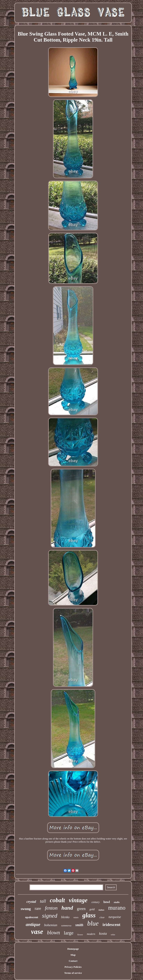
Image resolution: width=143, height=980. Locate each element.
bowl (107, 902)
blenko (65, 917)
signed (50, 916)
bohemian (51, 925)
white (113, 935)
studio (117, 902)
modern (91, 934)
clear (102, 917)
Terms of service (73, 973)
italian (101, 910)
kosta (103, 933)
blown (53, 933)
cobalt (57, 900)
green (81, 909)
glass (89, 915)
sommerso (66, 925)
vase (37, 932)
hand (67, 908)
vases (76, 917)
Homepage (73, 949)
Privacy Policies (73, 967)
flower (80, 935)
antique (33, 924)
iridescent (111, 924)
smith (79, 925)
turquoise (115, 917)
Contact (73, 961)
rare (38, 908)
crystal (31, 902)
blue (93, 923)
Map (73, 955)
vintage (78, 900)
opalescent (32, 917)
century (95, 902)
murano (117, 908)
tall (43, 901)
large (69, 933)
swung (26, 909)
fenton (51, 908)
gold (92, 909)
